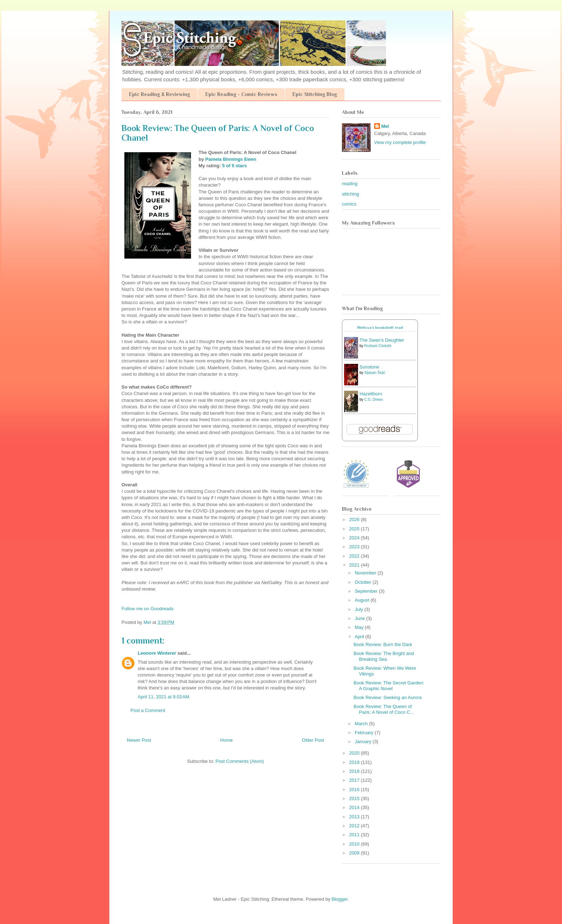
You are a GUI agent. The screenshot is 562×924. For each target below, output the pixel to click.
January (364, 742)
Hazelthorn (371, 394)
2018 (355, 771)
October (364, 582)
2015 (355, 798)
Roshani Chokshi (378, 346)
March (362, 724)
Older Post (313, 740)
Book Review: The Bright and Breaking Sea (384, 656)
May (360, 627)
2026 (355, 519)
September (367, 591)
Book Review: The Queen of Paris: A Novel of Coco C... (384, 709)
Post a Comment (148, 710)
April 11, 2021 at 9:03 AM (163, 697)
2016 (355, 790)
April (360, 637)
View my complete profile (400, 142)
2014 (355, 807)
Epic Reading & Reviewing (159, 94)
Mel (385, 126)
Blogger (339, 899)
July (360, 609)
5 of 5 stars (235, 166)
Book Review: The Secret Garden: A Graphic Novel (389, 686)
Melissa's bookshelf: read (380, 328)
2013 (355, 817)
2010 (355, 844)
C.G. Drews (373, 400)
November (366, 573)
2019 (355, 762)
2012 (355, 826)
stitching (351, 194)
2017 (355, 780)
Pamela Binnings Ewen (231, 159)
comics (349, 204)
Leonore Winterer (157, 653)
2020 (355, 753)
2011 (355, 835)
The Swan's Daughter (382, 340)
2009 (355, 853)
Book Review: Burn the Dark (383, 644)
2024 (355, 538)
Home (227, 740)
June (361, 618)
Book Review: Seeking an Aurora (387, 697)
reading (350, 184)
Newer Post (139, 740)
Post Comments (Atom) (240, 761)
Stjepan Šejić (375, 373)
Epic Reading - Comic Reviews (241, 94)
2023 (355, 547)
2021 (355, 565)
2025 (355, 529)
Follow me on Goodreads (147, 609)
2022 (355, 556)
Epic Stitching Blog (315, 94)
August (363, 600)
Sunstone (369, 367)
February (365, 733)
